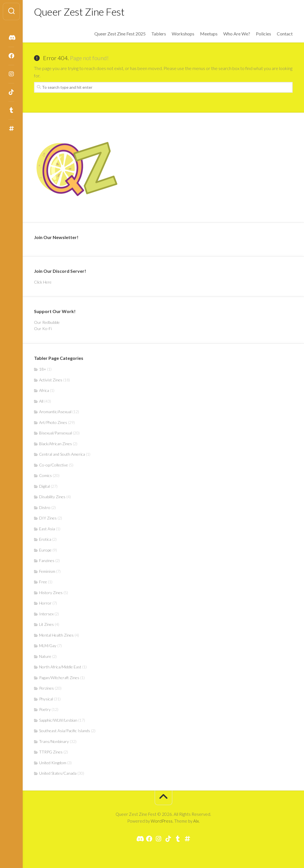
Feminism (47, 571)
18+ (43, 369)
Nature (45, 656)
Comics (45, 475)
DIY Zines (48, 518)
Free (43, 582)
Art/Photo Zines (53, 422)
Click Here (43, 282)
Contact (285, 34)
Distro (45, 507)
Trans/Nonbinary (54, 741)
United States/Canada (58, 773)
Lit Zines (46, 624)
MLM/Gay (48, 646)
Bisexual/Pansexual (56, 433)
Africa (44, 390)
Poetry (45, 709)
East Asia (47, 529)
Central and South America (62, 454)
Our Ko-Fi (43, 329)
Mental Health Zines (56, 635)
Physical (46, 699)
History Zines (51, 593)
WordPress (162, 821)
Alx (196, 821)
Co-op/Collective (54, 465)
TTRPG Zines (51, 752)
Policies (263, 34)
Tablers (159, 34)
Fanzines (47, 560)
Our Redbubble (47, 322)
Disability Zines (52, 497)
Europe (45, 550)
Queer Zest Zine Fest (79, 12)
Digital (44, 486)
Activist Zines (51, 380)
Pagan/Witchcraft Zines (59, 678)
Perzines (46, 688)
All (41, 401)
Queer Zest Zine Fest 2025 (120, 34)
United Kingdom (53, 763)
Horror (45, 603)
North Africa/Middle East (60, 667)
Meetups (209, 34)
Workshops (183, 34)
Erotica (45, 539)
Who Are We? (237, 34)
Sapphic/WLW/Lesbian (58, 720)
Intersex (46, 614)
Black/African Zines (56, 444)
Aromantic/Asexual (55, 412)
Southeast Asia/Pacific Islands (65, 731)
